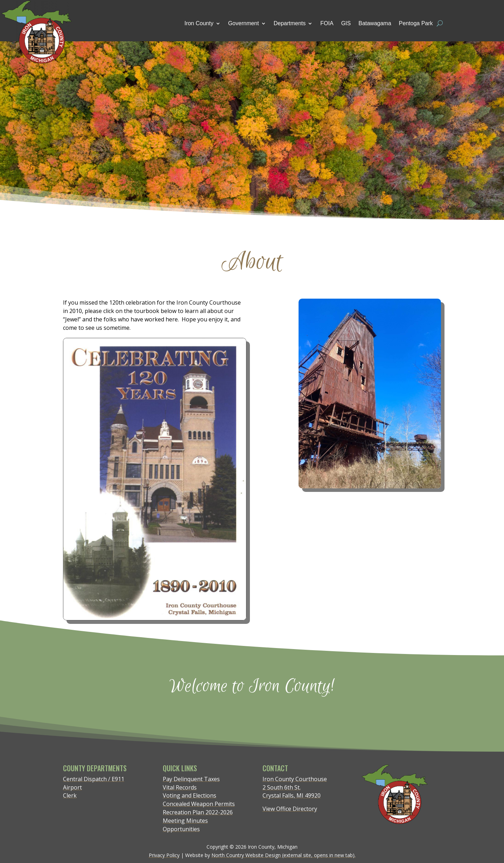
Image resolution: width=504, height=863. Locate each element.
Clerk (70, 795)
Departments (290, 23)
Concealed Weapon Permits (199, 804)
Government (244, 23)
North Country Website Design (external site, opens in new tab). (283, 855)
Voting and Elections (190, 795)
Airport (72, 787)
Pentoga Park (416, 23)
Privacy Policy (164, 855)
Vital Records (180, 787)
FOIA (327, 23)
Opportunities (181, 829)
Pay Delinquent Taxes (191, 779)
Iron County (199, 23)
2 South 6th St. (282, 787)
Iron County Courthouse (295, 779)
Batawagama (375, 23)
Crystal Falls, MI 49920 (292, 795)
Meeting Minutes (185, 821)
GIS (346, 23)
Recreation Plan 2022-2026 (198, 812)
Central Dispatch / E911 (94, 779)
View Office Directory (290, 809)
